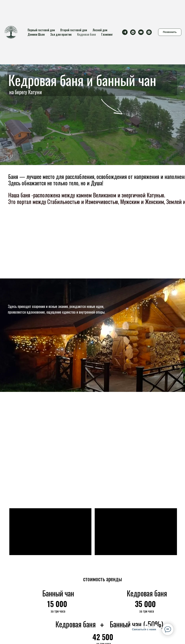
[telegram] (125, 32)
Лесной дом (100, 30)
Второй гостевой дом (74, 30)
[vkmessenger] (133, 32)
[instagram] (149, 32)
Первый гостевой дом (41, 30)
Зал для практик (61, 34)
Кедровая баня (86, 34)
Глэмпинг (107, 34)
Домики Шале (36, 34)
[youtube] (141, 32)
